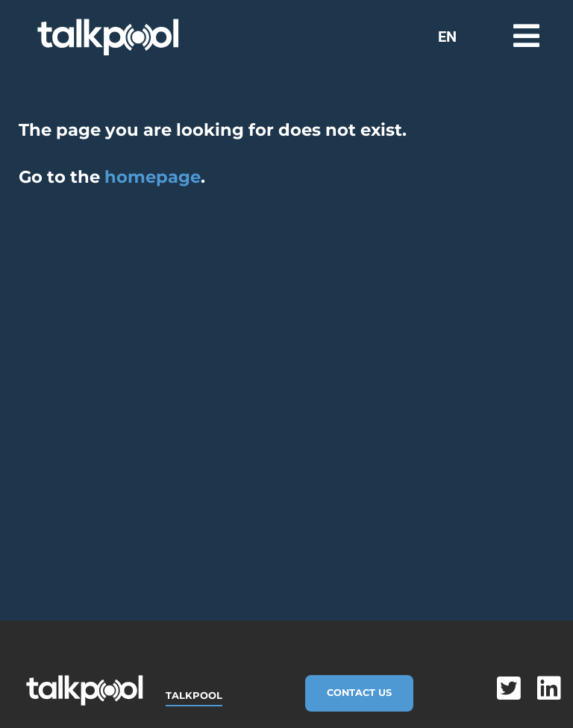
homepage (153, 177)
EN (447, 37)
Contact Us (359, 693)
